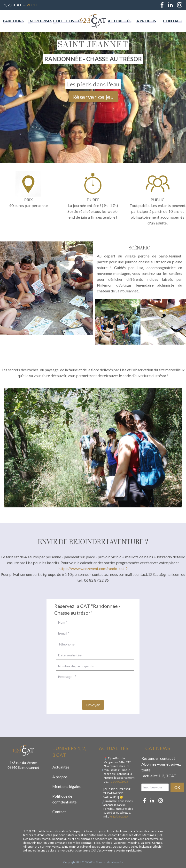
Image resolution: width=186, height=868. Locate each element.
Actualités (120, 21)
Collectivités (68, 21)
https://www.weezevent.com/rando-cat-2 (93, 568)
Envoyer (93, 705)
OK (177, 787)
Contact (173, 21)
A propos (146, 21)
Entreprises (40, 21)
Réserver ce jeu (93, 97)
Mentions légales (66, 786)
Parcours (13, 21)
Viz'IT (32, 5)
